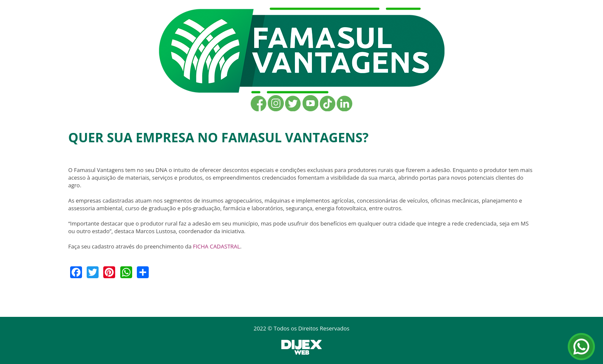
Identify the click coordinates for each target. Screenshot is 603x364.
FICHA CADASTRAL (217, 246)
